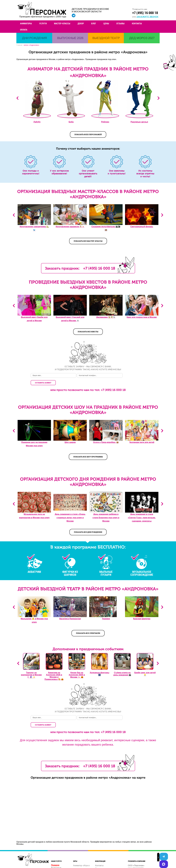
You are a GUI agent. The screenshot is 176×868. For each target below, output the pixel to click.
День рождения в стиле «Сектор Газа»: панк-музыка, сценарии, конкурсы (142, 511)
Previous (17, 99)
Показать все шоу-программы (88, 450)
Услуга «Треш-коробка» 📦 (106, 436)
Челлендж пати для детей (142, 436)
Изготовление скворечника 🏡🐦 (34, 229)
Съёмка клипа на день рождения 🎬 (122, 667)
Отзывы (120, 23)
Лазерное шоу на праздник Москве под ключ (34, 438)
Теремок (106, 612)
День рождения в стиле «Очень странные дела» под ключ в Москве (70, 511)
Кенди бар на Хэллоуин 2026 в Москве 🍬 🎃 (77, 669)
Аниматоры (26, 23)
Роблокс (105, 123)
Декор (81, 23)
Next (159, 99)
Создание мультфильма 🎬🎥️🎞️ (106, 229)
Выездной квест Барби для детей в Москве (34, 320)
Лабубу (37, 123)
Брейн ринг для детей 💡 (145, 667)
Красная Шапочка (142, 612)
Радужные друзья (139, 123)
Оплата (24, 30)
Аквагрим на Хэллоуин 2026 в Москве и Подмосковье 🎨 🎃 (54, 670)
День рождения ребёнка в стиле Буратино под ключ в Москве (106, 511)
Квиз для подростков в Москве (142, 318)
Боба (71, 123)
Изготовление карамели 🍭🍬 (70, 227)
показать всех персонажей (88, 135)
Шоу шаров (70, 436)
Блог (94, 23)
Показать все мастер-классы (88, 242)
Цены (106, 23)
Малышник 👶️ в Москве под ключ (34, 614)
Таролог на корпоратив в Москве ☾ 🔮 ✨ (31, 669)
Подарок (55, 852)
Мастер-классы (62, 23)
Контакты (137, 23)
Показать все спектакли (88, 627)
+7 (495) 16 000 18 (145, 13)
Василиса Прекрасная (70, 612)
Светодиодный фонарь (142, 227)
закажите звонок (147, 16)
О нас (98, 855)
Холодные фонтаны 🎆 (100, 667)
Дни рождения (58, 857)
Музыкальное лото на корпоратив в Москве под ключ (34, 510)
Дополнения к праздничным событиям (88, 643)
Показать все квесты (88, 332)
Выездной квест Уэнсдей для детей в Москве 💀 (70, 320)
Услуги (43, 23)
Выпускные (56, 854)
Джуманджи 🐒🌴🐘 (106, 318)
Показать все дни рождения (88, 526)
